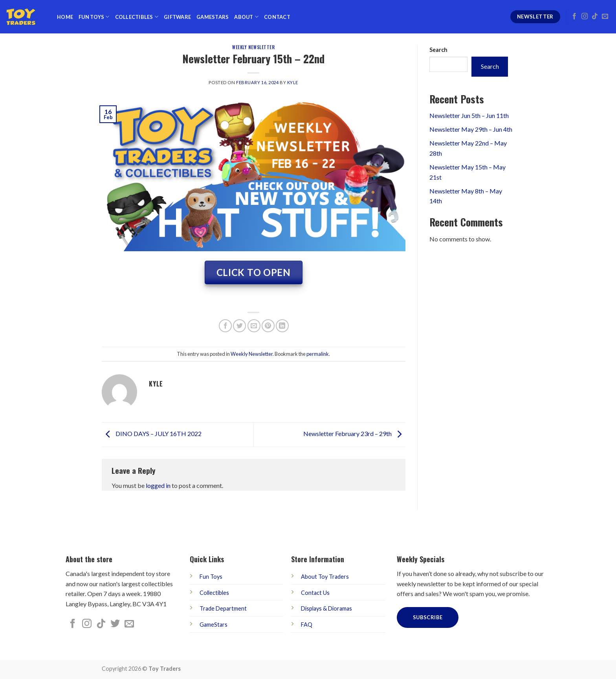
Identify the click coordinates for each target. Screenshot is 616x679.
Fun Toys (94, 17)
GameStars (213, 17)
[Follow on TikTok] (595, 17)
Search (438, 50)
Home (65, 17)
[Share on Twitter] (239, 326)
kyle (293, 82)
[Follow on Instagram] (585, 17)
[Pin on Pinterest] (268, 326)
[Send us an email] (605, 17)
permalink (318, 354)
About (246, 17)
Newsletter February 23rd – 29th (354, 433)
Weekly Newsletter (254, 47)
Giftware (177, 17)
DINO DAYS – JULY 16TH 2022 (152, 433)
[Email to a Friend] (254, 326)
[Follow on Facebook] (574, 17)
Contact (277, 17)
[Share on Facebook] (225, 326)
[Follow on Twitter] (115, 624)
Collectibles (137, 17)
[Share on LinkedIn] (282, 326)
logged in (158, 485)
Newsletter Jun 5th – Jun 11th (469, 115)
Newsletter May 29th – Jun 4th (471, 129)
